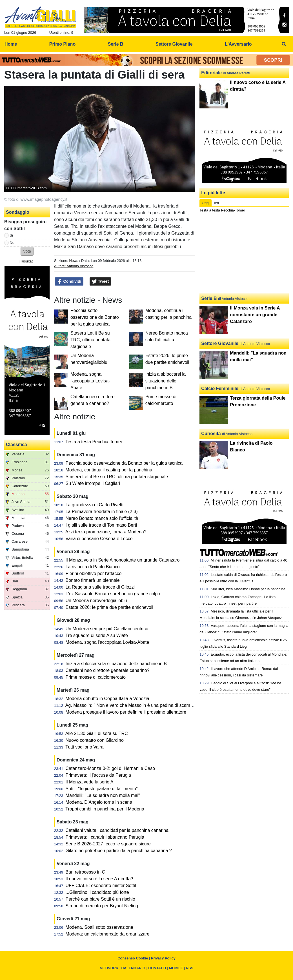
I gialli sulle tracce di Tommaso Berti (101, 525)
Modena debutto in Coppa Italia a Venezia (107, 699)
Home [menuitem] (11, 44)
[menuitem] (284, 44)
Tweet (100, 282)
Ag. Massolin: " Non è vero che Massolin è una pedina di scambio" (132, 705)
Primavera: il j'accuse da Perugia (98, 775)
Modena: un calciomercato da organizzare (108, 934)
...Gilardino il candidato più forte (97, 892)
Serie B (209, 298)
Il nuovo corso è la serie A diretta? (99, 879)
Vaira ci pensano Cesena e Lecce (99, 539)
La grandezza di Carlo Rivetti (95, 505)
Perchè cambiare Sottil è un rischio (100, 899)
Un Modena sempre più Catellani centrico (107, 629)
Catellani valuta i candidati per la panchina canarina (117, 830)
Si (11, 235)
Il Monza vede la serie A (90, 782)
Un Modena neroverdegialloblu (96, 601)
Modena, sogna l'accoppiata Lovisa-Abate (90, 381)
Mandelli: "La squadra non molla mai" (103, 795)
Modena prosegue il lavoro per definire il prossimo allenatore (126, 712)
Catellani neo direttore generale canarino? (108, 670)
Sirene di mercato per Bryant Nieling (102, 906)
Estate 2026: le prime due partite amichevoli (109, 607)
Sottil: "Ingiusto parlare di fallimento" (102, 789)
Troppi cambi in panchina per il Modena (105, 809)
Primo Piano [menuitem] (62, 44)
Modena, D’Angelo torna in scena (99, 802)
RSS (190, 968)
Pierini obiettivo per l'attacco (94, 573)
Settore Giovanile (220, 343)
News (74, 261)
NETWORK (109, 968)
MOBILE (176, 968)
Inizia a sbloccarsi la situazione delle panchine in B (166, 381)
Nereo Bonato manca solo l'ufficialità (102, 518)
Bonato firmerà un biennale (93, 580)
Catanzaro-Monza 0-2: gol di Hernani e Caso (110, 768)
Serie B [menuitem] (116, 44)
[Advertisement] (244, 254)
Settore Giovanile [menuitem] (174, 44)
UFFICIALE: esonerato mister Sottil (101, 886)
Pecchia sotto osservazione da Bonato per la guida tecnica (95, 317)
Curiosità (211, 434)
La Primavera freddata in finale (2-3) (102, 512)
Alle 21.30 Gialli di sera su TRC (97, 733)
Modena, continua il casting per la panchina (109, 470)
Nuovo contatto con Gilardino (95, 740)
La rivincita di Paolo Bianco (93, 567)
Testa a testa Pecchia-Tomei (94, 442)
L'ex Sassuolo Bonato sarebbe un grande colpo (113, 594)
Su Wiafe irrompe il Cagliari (93, 483)
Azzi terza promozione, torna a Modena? (106, 532)
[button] (27, 251)
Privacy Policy (163, 958)
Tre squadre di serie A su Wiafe (97, 635)
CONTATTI (157, 968)
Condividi (69, 282)
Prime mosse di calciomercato (96, 677)
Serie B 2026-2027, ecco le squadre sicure (108, 844)
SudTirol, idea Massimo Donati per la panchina (248, 589)
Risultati (27, 261)
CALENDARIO (133, 968)
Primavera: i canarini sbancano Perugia (105, 837)
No (12, 243)
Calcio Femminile (220, 388)
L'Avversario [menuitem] (238, 44)
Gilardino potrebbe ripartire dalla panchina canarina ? (119, 851)
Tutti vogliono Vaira (84, 747)
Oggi (206, 203)
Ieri (216, 203)
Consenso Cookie (133, 958)
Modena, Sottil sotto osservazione (99, 927)
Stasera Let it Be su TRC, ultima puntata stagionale (90, 340)
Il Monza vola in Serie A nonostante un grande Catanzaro (123, 560)
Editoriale (211, 73)
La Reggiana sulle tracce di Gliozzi (100, 587)
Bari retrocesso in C (86, 872)
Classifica (16, 445)
